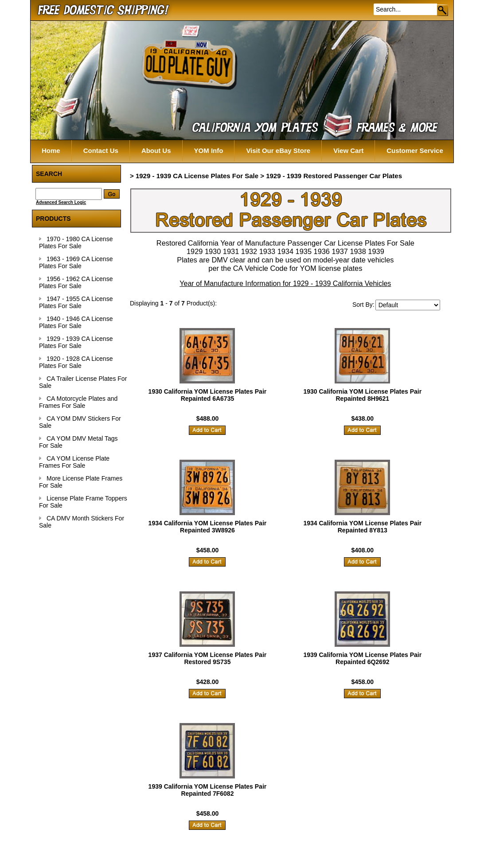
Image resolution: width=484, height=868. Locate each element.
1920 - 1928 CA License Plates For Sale (76, 362)
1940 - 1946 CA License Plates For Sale (76, 322)
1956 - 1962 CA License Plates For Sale (76, 282)
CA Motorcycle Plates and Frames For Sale (78, 402)
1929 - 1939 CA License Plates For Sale (76, 342)
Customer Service (415, 151)
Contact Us (101, 151)
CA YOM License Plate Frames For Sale (74, 462)
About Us (156, 151)
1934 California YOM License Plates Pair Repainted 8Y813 (362, 527)
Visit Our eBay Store (278, 151)
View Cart (348, 151)
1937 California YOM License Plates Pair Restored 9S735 (208, 658)
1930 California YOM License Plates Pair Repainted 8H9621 (362, 395)
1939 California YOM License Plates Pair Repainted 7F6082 (208, 790)
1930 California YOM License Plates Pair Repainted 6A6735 (208, 395)
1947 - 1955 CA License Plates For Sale (76, 302)
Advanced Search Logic (61, 202)
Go (443, 10)
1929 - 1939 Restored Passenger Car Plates (334, 176)
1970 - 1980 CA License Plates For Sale (76, 242)
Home (51, 151)
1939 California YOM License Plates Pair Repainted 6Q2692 (362, 658)
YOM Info (209, 151)
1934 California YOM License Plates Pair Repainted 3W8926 (208, 527)
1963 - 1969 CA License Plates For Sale (76, 262)
